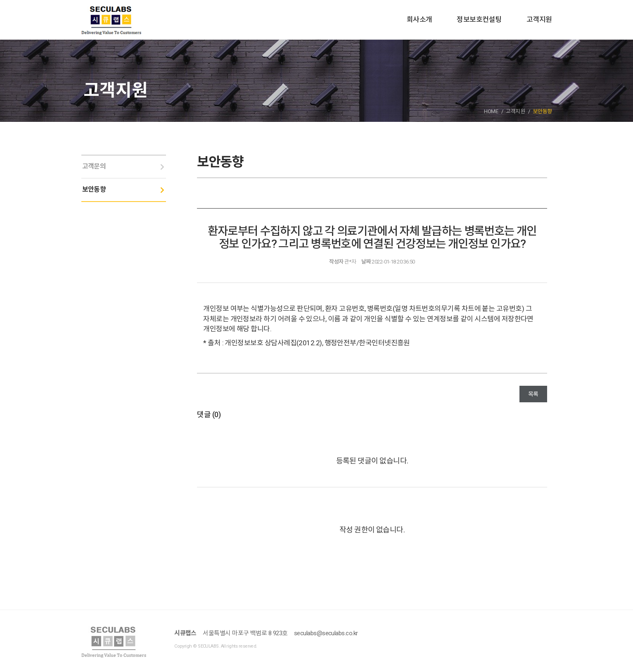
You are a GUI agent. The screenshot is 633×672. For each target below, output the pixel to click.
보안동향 (94, 189)
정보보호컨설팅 (479, 19)
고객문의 (94, 166)
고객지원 (539, 19)
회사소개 (420, 19)
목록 (533, 394)
